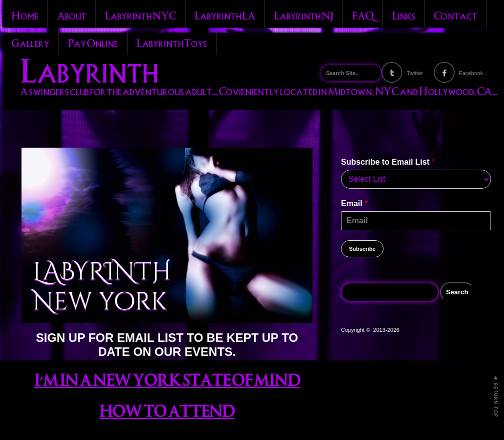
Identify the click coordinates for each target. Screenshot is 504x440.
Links (404, 15)
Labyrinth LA (225, 15)
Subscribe (362, 249)
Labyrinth (89, 68)
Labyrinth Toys (172, 42)
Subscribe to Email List (388, 162)
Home (25, 15)
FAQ (363, 15)
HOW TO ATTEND (167, 409)
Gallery (30, 42)
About (72, 15)
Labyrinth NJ (304, 15)
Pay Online (93, 42)
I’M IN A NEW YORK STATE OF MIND (167, 378)
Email (354, 203)
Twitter (414, 73)
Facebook (471, 73)
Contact (456, 15)
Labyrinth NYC (140, 15)
